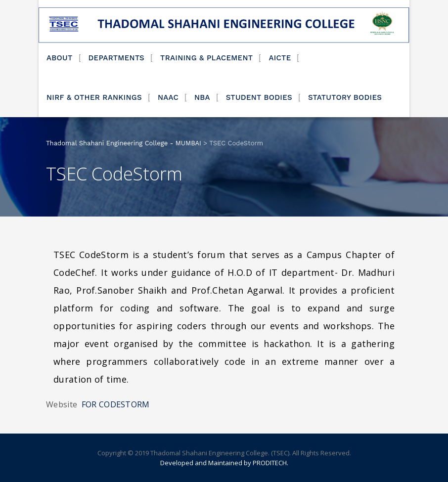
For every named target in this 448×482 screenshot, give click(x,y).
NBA (202, 97)
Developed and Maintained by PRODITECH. (224, 463)
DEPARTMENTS (117, 58)
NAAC (168, 97)
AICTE (280, 58)
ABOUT (60, 58)
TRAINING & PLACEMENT (206, 58)
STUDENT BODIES (259, 97)
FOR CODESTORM (116, 404)
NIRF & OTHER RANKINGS (94, 97)
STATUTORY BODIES (345, 97)
